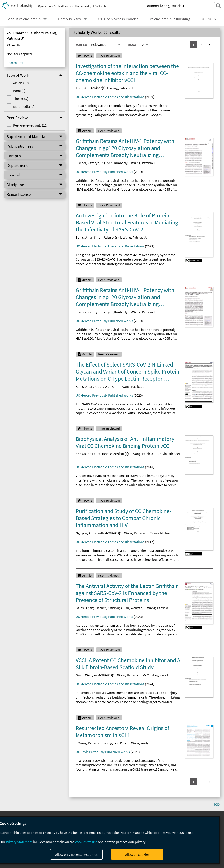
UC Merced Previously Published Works (104, 172)
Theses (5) (21, 99)
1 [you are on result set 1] (193, 44)
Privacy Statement (19, 842)
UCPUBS (209, 19)
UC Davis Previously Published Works (103, 752)
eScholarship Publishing (170, 19)
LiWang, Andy (139, 743)
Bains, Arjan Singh (89, 237)
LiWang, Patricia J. (120, 88)
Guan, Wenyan (106, 386)
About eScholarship (24, 19)
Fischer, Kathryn (87, 163)
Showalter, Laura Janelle (94, 454)
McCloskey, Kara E (156, 675)
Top (216, 804)
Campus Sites (69, 19)
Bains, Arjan (84, 386)
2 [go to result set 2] (201, 44)
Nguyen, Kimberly (114, 163)
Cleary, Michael (161, 533)
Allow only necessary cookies (76, 854)
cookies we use (86, 842)
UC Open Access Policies (118, 19)
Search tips (15, 63)
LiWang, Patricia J (142, 163)
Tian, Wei (82, 88)
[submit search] (218, 6)
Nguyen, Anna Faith (90, 533)
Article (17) (21, 83)
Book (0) (19, 91)
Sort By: (81, 44)
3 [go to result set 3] (210, 44)
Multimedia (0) (24, 106)
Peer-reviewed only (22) (30, 125)
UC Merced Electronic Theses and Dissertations (110, 97)
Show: (132, 44)
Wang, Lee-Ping (115, 743)
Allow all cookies (137, 854)
